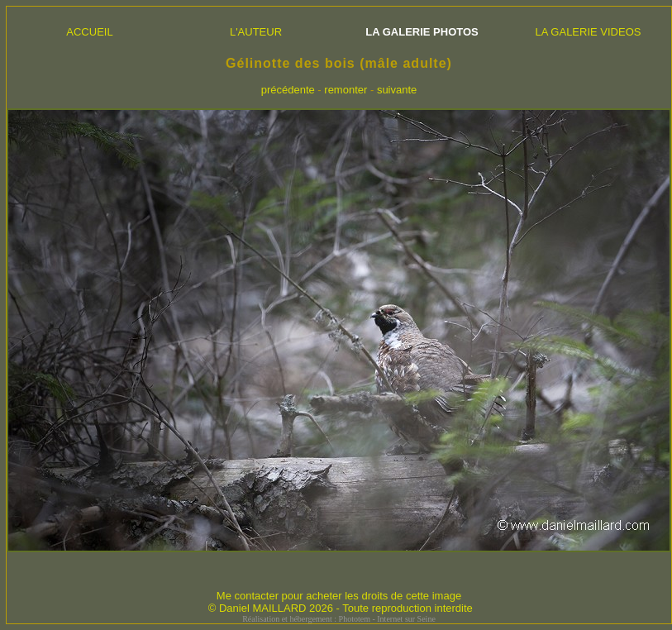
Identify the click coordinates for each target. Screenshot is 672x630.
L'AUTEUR (256, 32)
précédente (288, 90)
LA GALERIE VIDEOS (589, 32)
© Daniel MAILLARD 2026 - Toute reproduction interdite (341, 608)
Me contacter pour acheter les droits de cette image (339, 596)
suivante (397, 90)
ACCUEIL (89, 32)
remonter (346, 90)
